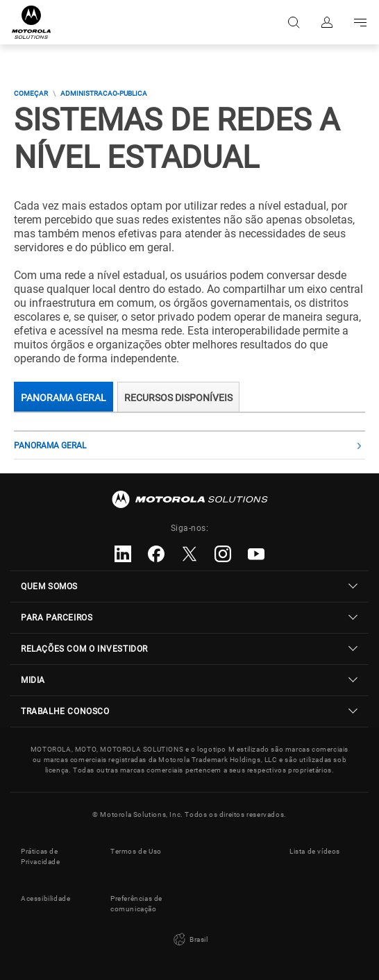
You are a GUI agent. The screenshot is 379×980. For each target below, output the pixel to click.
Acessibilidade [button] (45, 898)
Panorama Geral (64, 398)
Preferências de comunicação (136, 904)
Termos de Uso (136, 851)
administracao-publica (104, 93)
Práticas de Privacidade (41, 856)
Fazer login (327, 22)
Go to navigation (360, 22)
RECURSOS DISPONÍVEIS (178, 398)
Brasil (189, 940)
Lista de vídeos (315, 851)
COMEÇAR (31, 93)
